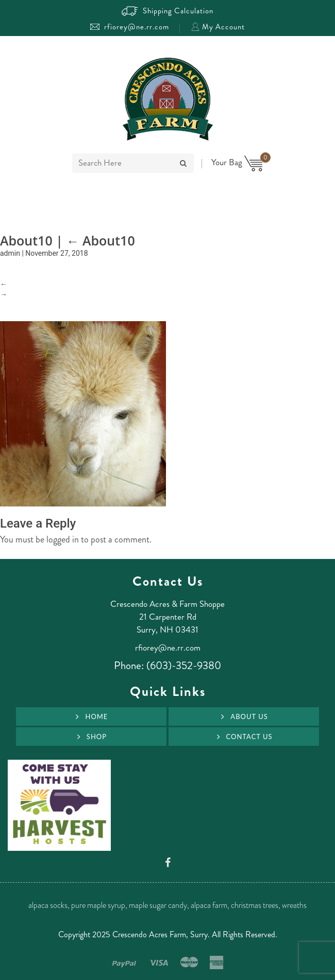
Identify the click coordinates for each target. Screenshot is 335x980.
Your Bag (237, 162)
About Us (249, 716)
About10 (100, 240)
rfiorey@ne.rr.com (130, 27)
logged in (63, 539)
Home (96, 716)
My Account (218, 27)
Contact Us (249, 737)
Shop (97, 737)
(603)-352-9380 (184, 666)
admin (10, 253)
